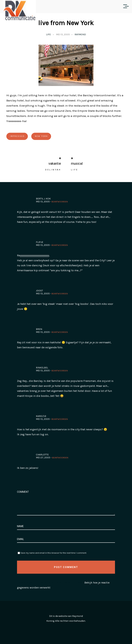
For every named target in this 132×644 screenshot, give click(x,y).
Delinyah (53, 170)
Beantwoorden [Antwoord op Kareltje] (60, 419)
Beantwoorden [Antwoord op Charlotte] (60, 458)
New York (41, 136)
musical (77, 163)
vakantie (55, 163)
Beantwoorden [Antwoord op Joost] (60, 294)
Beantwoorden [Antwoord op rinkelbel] (60, 371)
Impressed (17, 136)
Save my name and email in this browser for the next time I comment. (54, 553)
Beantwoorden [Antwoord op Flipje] (60, 245)
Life (48, 34)
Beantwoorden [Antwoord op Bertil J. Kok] (60, 202)
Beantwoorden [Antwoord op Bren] (60, 332)
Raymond (80, 34)
